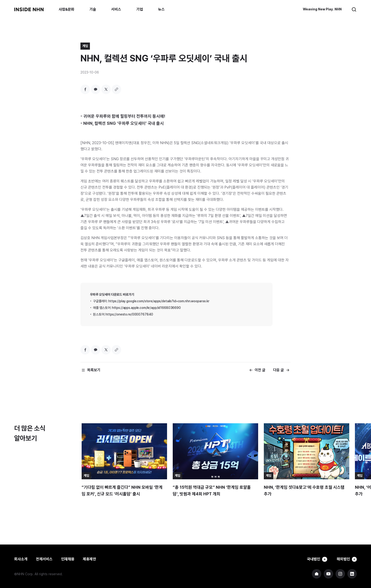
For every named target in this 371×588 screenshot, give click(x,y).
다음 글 (278, 370)
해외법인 (346, 559)
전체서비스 (44, 559)
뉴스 (161, 9)
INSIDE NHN (29, 9)
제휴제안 (89, 559)
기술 (93, 9)
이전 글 (260, 370)
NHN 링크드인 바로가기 (352, 574)
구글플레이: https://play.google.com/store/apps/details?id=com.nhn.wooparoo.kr (151, 301)
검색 (354, 9)
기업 (140, 9)
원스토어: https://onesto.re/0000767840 (123, 314)
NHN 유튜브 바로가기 (328, 574)
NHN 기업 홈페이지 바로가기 (317, 574)
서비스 (116, 9)
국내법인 (315, 559)
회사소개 (21, 559)
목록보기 (94, 370)
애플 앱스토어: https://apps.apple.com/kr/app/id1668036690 (137, 308)
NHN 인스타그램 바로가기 (340, 574)
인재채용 (68, 559)
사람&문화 (66, 9)
